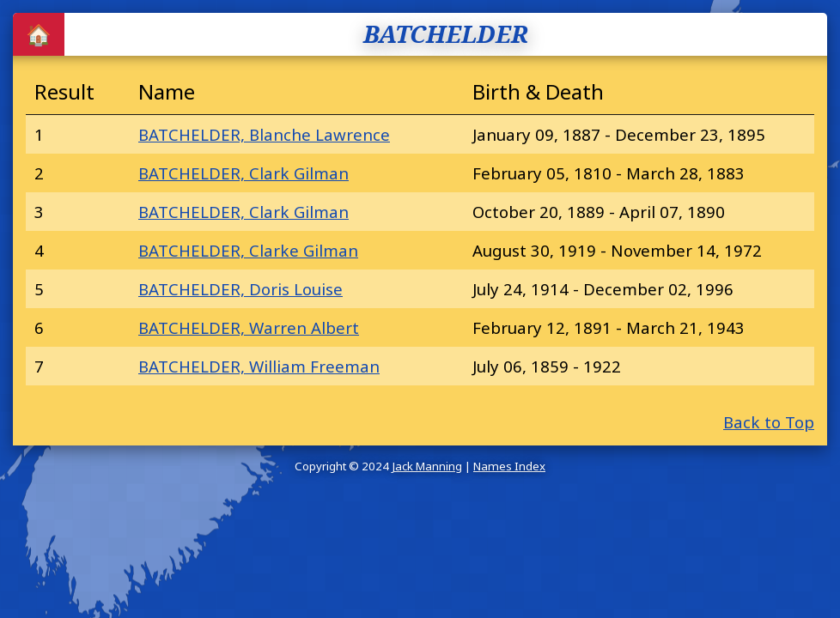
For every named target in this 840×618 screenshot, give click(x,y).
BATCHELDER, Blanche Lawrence (264, 134)
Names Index (509, 466)
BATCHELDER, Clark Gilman (243, 173)
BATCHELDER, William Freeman (259, 366)
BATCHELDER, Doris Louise (240, 289)
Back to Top (769, 422)
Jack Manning (427, 466)
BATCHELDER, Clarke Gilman (248, 250)
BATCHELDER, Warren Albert (249, 327)
